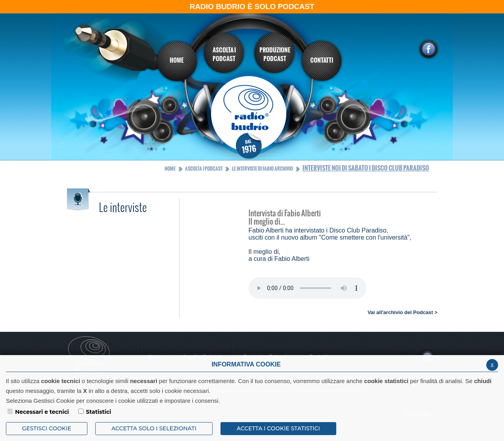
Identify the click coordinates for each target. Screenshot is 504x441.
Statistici (98, 412)
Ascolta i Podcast (204, 169)
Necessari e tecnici (42, 412)
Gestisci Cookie (47, 428)
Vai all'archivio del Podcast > (402, 312)
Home (170, 169)
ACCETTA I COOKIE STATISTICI (278, 428)
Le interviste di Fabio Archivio (262, 169)
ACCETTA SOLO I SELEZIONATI (154, 428)
